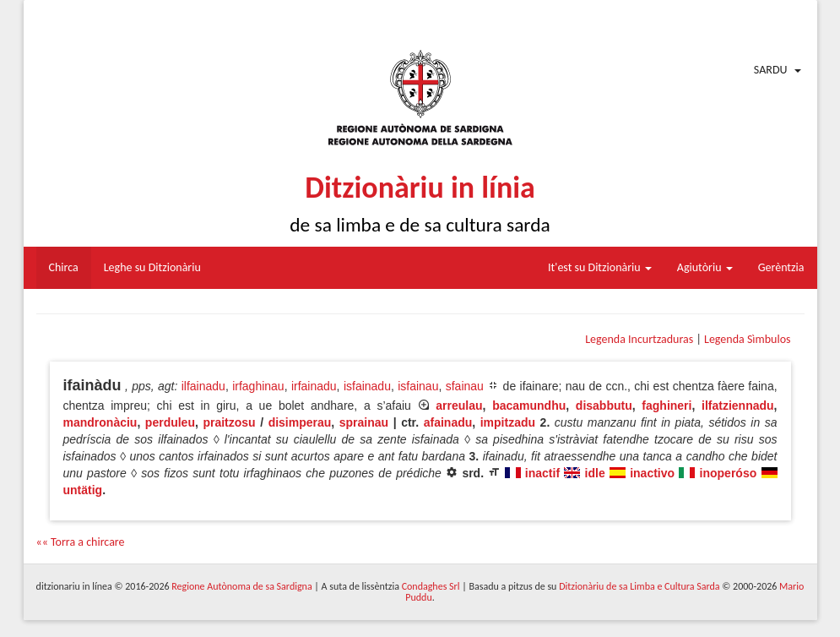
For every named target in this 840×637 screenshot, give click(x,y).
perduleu (170, 422)
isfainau (418, 386)
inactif (542, 473)
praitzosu (229, 422)
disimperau (300, 422)
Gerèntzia (781, 267)
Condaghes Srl (431, 586)
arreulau (459, 406)
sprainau (364, 422)
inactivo (652, 473)
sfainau (465, 386)
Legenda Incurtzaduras (639, 339)
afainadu (448, 422)
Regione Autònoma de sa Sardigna (241, 586)
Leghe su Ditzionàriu (152, 267)
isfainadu (367, 386)
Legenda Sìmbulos (747, 339)
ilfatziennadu (738, 406)
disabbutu (604, 406)
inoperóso (729, 473)
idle (595, 473)
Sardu (771, 70)
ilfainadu (203, 386)
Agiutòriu (705, 267)
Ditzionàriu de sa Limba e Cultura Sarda (639, 586)
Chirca (64, 267)
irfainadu (314, 386)
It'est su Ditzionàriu (600, 267)
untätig (83, 490)
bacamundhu (529, 406)
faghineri (667, 406)
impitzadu (508, 422)
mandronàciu (100, 422)
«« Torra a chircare (81, 542)
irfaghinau (258, 386)
